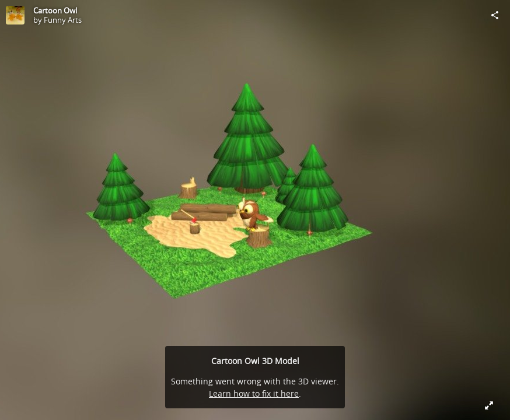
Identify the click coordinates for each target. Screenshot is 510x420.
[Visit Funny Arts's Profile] (15, 15)
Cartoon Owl (55, 10)
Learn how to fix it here (254, 393)
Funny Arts (63, 20)
